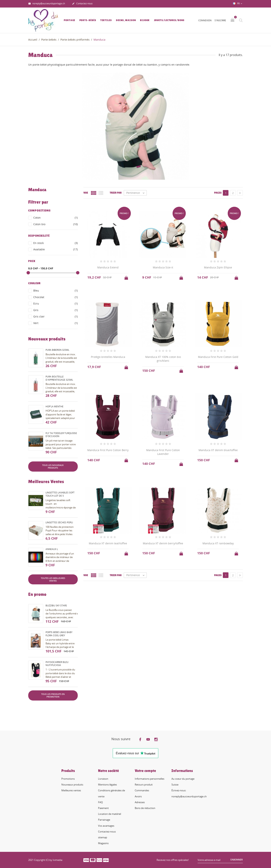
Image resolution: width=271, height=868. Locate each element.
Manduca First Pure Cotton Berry (108, 450)
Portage (69, 20)
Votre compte (145, 771)
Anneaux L (52, 549)
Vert (56, 323)
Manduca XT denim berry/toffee (163, 543)
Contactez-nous (82, 4)
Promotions (68, 779)
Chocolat (56, 297)
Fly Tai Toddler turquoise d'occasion (61, 435)
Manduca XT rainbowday (218, 543)
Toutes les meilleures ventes (53, 579)
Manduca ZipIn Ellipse (218, 267)
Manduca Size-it (163, 267)
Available (56, 249)
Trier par (116, 193)
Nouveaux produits (72, 785)
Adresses (140, 802)
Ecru (56, 304)
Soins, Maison (126, 20)
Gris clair (56, 317)
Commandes (142, 790)
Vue (86, 193)
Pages (218, 193)
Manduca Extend (108, 267)
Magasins (103, 843)
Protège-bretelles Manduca (108, 357)
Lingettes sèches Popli (59, 522)
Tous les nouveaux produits (53, 466)
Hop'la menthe (54, 406)
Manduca (37, 190)
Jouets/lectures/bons (169, 20)
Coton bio (56, 224)
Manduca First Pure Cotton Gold (218, 357)
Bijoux (145, 20)
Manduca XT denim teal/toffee (108, 543)
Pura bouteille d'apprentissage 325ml (59, 378)
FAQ (100, 802)
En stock (56, 243)
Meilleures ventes (71, 790)
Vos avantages (106, 826)
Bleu (56, 291)
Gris (56, 310)
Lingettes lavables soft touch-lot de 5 (60, 494)
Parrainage (104, 820)
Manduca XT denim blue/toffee (218, 450)
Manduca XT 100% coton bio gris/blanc (163, 359)
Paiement (103, 808)
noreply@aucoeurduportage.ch (47, 4)
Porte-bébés (88, 20)
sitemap (103, 837)
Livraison (103, 779)
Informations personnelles (150, 779)
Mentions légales (107, 785)
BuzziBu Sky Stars (56, 606)
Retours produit (144, 785)
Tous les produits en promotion (53, 695)
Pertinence (136, 193)
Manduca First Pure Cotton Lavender (163, 452)
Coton (56, 218)
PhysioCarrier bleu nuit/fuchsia (57, 664)
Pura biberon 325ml (57, 350)
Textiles (106, 20)
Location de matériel (110, 814)
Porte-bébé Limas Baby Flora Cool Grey (59, 634)
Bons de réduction (145, 808)
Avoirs (138, 796)
